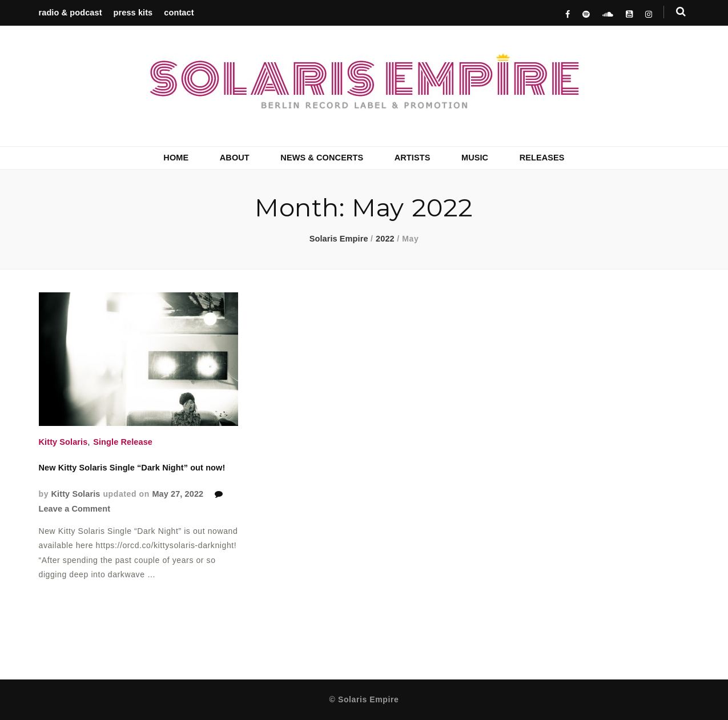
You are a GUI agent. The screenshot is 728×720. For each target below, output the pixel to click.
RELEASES (542, 158)
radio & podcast (71, 13)
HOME (176, 158)
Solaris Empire (339, 239)
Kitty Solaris (63, 442)
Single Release (123, 442)
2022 (385, 239)
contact (179, 13)
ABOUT (235, 158)
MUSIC (475, 158)
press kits (133, 13)
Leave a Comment (75, 509)
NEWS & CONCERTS (322, 158)
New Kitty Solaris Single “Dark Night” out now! (132, 468)
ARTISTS (413, 158)
